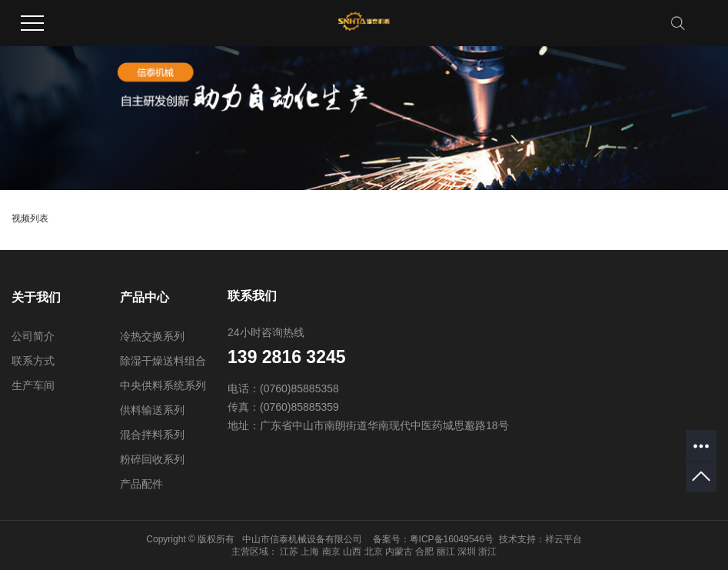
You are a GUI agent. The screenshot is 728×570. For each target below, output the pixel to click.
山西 (352, 552)
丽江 (446, 552)
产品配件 (141, 484)
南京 (331, 552)
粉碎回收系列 (152, 459)
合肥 (424, 552)
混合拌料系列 (152, 435)
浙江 (487, 552)
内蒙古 (399, 552)
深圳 (467, 552)
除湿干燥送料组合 (163, 361)
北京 (374, 552)
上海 (310, 552)
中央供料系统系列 (163, 385)
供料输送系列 (152, 410)
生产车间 (33, 385)
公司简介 (33, 336)
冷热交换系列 (152, 336)
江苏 (289, 552)
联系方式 (33, 361)
